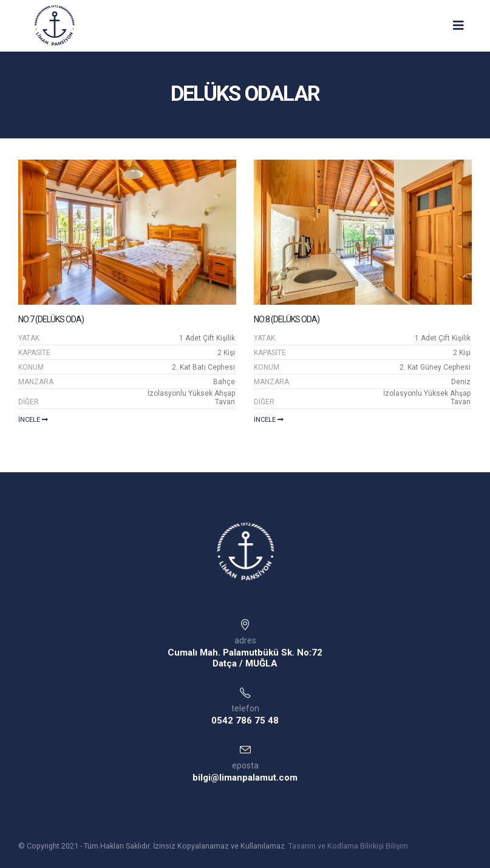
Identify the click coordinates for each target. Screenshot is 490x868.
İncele (33, 420)
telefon (245, 708)
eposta (245, 765)
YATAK (29, 338)
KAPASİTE (34, 353)
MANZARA (36, 382)
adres (245, 640)
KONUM (31, 367)
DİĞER (29, 402)
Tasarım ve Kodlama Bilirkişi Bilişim (348, 846)
